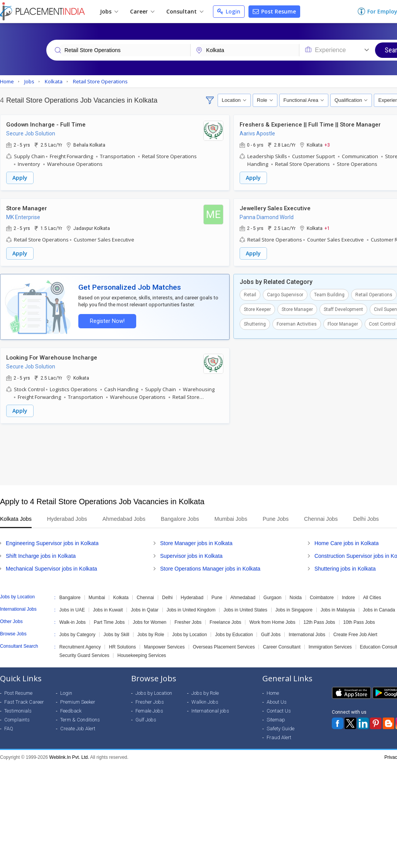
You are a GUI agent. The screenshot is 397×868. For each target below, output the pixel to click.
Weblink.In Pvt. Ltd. (69, 756)
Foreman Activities (297, 324)
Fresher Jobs (188, 621)
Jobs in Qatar (144, 609)
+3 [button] (327, 145)
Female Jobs (149, 710)
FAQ (9, 727)
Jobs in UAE (72, 609)
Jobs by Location (189, 633)
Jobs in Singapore (294, 609)
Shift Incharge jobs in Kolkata (41, 555)
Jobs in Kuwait (108, 609)
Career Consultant (281, 646)
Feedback (71, 710)
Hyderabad (192, 596)
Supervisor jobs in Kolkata (191, 555)
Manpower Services (164, 646)
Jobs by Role (151, 633)
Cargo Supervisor (285, 294)
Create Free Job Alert (355, 633)
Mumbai (97, 596)
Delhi (167, 596)
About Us (277, 701)
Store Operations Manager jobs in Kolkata (210, 567)
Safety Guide (280, 727)
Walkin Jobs (205, 701)
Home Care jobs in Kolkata (347, 542)
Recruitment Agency (80, 646)
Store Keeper (257, 309)
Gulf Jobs (271, 633)
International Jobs (307, 633)
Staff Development (343, 309)
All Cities (372, 596)
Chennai (145, 596)
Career (142, 11)
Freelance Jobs (225, 621)
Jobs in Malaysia (338, 609)
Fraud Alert (279, 736)
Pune (217, 596)
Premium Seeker (78, 701)
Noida (296, 596)
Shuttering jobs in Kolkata (345, 567)
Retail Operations (374, 294)
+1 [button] (327, 228)
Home (273, 692)
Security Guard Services (84, 654)
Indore (348, 596)
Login (229, 11)
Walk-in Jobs (73, 621)
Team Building (329, 294)
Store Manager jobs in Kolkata (196, 542)
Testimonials (18, 710)
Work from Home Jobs (272, 621)
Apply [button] (20, 178)
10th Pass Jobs (359, 621)
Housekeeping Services (142, 654)
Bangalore (70, 596)
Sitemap (276, 719)
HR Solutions (122, 646)
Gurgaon (273, 596)
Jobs (109, 11)
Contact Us (279, 710)
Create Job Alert (78, 727)
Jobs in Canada (379, 609)
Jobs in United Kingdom (191, 609)
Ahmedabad (243, 596)
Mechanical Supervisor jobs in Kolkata (52, 567)
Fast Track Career (24, 701)
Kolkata (121, 596)
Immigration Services (330, 646)
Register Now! (106, 320)
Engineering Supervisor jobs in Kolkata (52, 542)
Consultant (185, 11)
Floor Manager (343, 324)
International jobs (210, 710)
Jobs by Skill (116, 633)
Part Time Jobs (109, 621)
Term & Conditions (80, 719)
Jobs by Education (234, 633)
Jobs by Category (77, 633)
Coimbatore (322, 596)
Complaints (17, 719)
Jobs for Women (150, 621)
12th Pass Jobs (319, 621)
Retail (250, 294)
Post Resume (274, 11)
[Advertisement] (198, 453)
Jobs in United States (245, 609)
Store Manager (297, 309)
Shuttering (255, 324)
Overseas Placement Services (224, 646)
